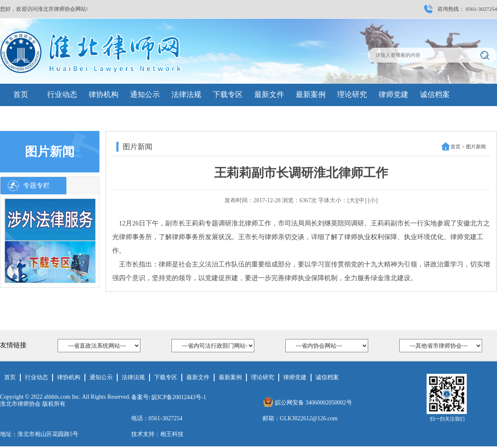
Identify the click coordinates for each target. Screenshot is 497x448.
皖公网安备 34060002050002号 (314, 403)
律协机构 (104, 94)
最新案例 (311, 94)
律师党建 (393, 94)
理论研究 (352, 94)
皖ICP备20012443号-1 (179, 397)
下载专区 (228, 94)
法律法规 (186, 94)
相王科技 (172, 434)
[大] (352, 200)
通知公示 (145, 94)
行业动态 (62, 94)
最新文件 (269, 94)
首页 (21, 94)
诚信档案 (435, 94)
